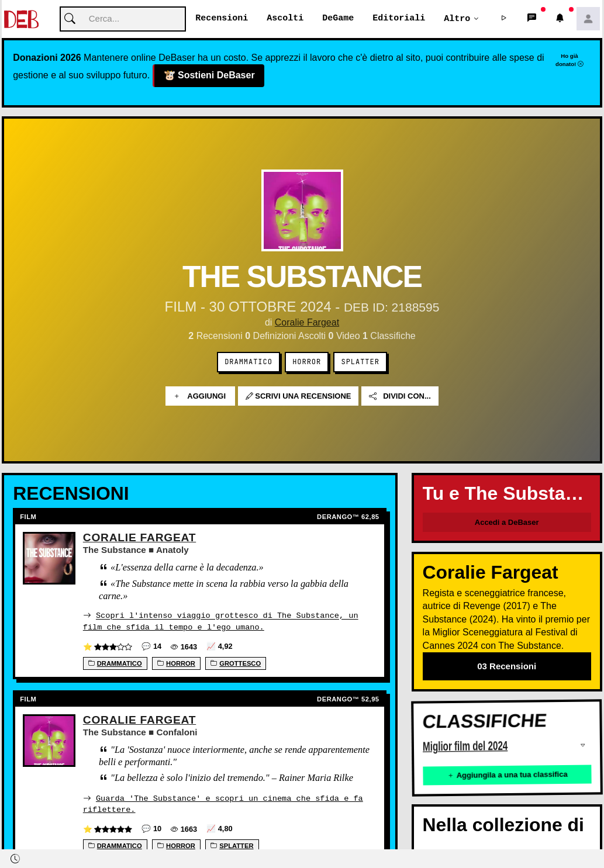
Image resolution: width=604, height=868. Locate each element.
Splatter (360, 362)
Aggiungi (200, 397)
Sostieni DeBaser (209, 76)
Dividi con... (400, 397)
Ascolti (285, 19)
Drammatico (248, 362)
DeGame (338, 19)
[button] (504, 19)
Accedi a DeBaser (507, 523)
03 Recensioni (507, 667)
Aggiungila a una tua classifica (507, 775)
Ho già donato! (570, 60)
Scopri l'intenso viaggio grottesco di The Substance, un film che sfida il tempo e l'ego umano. (221, 622)
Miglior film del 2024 (465, 747)
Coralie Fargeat (307, 323)
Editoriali (399, 19)
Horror (307, 362)
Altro (457, 19)
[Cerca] (123, 20)
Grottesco (236, 663)
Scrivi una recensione (298, 397)
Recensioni (222, 19)
